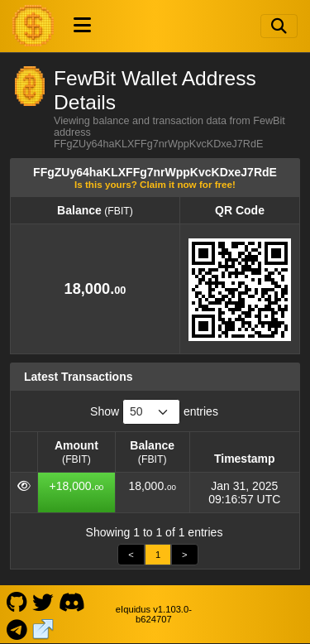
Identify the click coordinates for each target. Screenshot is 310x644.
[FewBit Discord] (72, 601)
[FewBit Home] (33, 26)
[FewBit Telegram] (17, 627)
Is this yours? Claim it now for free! (155, 184)
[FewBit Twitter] (43, 601)
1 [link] (158, 555)
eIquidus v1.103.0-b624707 (154, 614)
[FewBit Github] (17, 601)
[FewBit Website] (43, 627)
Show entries (154, 412)
